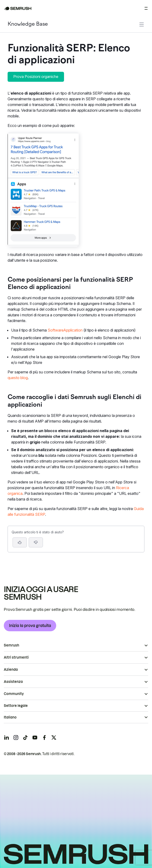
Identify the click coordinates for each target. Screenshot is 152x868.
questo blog (18, 378)
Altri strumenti (16, 657)
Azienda (11, 670)
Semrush (12, 645)
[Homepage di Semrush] (18, 8)
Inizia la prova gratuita (30, 626)
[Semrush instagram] (16, 738)
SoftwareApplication (65, 330)
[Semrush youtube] (35, 738)
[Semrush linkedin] (6, 738)
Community (14, 694)
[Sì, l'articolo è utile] (20, 542)
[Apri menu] (146, 8)
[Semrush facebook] (44, 738)
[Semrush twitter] (54, 738)
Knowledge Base (28, 24)
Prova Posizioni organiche (36, 77)
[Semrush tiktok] (25, 738)
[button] (36, 542)
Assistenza (13, 682)
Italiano (10, 717)
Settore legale (16, 706)
